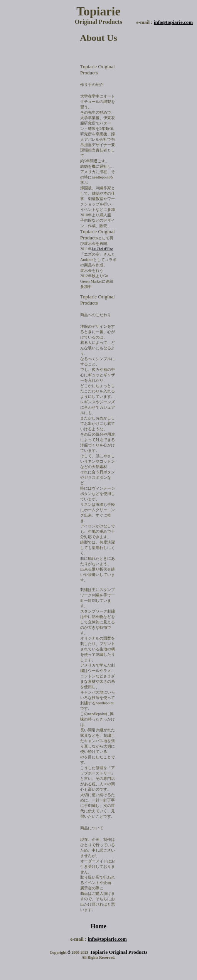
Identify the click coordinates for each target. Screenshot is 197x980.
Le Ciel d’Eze (103, 249)
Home (98, 926)
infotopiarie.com (173, 22)
